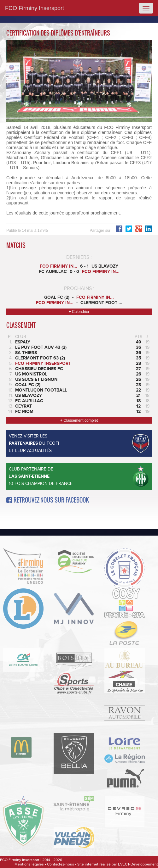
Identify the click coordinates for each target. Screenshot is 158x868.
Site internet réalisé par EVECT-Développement (118, 864)
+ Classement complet (79, 420)
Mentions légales (29, 864)
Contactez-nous (61, 864)
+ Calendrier (79, 312)
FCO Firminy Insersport (35, 8)
